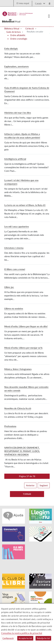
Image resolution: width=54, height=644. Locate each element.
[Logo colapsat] (49, 16)
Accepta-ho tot (25, 638)
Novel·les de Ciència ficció (18, 408)
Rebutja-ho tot (43, 638)
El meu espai (23, 3)
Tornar (27, 494)
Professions (10, 426)
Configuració (8, 638)
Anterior (30, 485)
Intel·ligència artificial (15, 159)
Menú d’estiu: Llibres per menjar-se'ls (23, 348)
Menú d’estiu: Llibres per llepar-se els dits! (26, 326)
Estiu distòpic (11, 48)
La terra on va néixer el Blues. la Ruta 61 (25, 205)
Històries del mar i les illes (18, 113)
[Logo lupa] (49, 3)
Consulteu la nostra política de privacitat (22, 633)
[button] (27, 476)
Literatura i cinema (14, 248)
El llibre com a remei (15, 269)
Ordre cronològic (19, 39)
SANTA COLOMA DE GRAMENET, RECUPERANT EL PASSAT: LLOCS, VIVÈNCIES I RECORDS (22, 451)
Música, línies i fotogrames (18, 369)
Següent (44, 485)
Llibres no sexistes (14, 308)
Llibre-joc (9, 287)
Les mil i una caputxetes (17, 226)
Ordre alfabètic (18, 35)
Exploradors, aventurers (16, 66)
